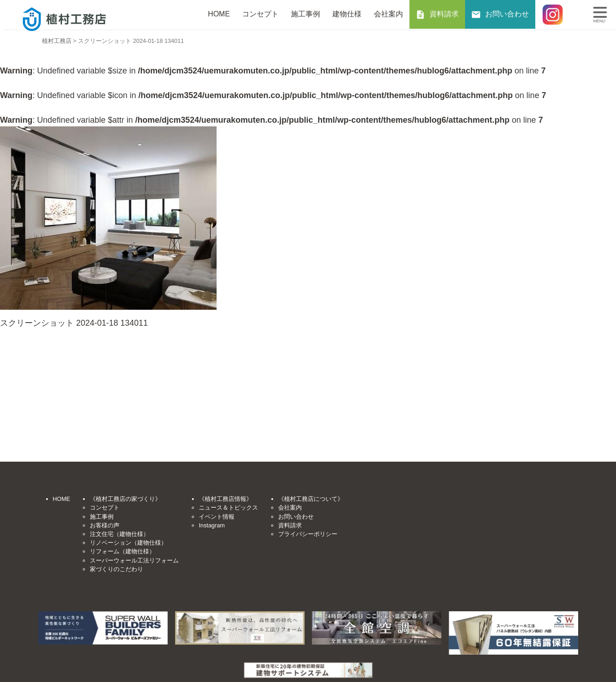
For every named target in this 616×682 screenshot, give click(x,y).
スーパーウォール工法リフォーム (134, 560)
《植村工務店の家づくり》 (125, 499)
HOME (219, 14)
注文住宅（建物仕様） (119, 534)
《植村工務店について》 (311, 499)
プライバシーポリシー (308, 534)
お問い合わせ (507, 14)
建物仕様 (347, 14)
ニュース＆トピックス (228, 508)
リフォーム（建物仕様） (122, 551)
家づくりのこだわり (116, 569)
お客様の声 (105, 525)
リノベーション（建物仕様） (128, 543)
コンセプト (260, 14)
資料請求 (444, 14)
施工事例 (305, 14)
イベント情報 (217, 517)
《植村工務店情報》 (225, 499)
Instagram (212, 525)
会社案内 (388, 14)
